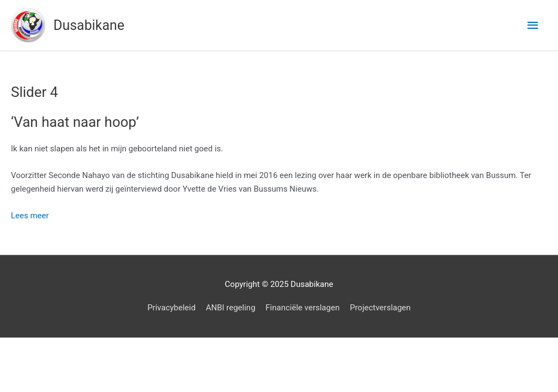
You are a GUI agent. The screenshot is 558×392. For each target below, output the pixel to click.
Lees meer (30, 216)
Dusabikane (89, 25)
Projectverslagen (380, 308)
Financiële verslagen (302, 308)
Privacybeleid (171, 308)
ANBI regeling (231, 308)
